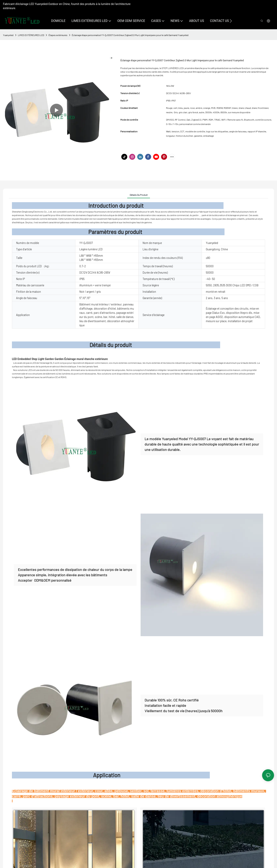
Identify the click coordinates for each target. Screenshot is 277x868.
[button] (231, 21)
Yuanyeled (8, 35)
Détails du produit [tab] (139, 195)
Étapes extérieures (58, 35)
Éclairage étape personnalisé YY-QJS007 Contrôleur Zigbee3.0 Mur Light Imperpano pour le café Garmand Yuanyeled (130, 35)
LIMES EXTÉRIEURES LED (31, 35)
